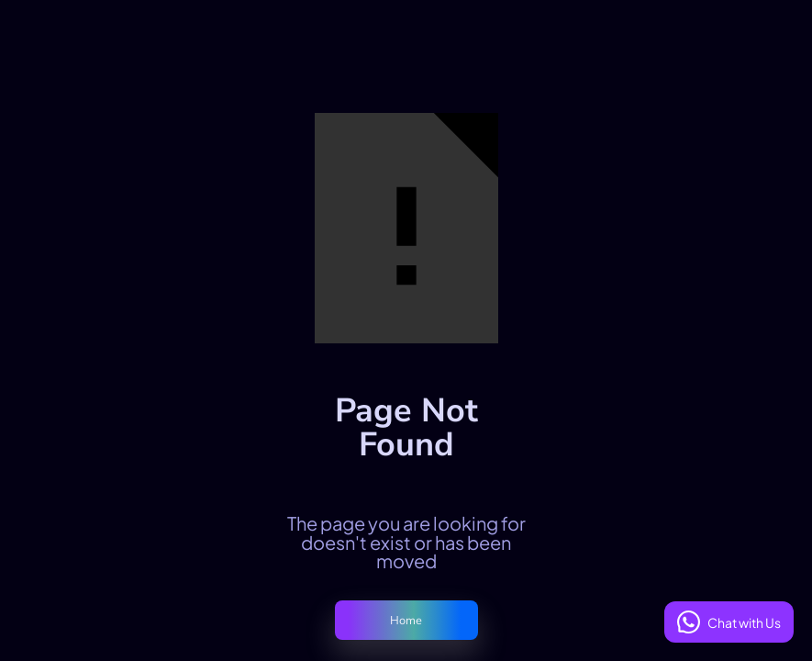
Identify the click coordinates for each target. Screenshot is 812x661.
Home (406, 621)
